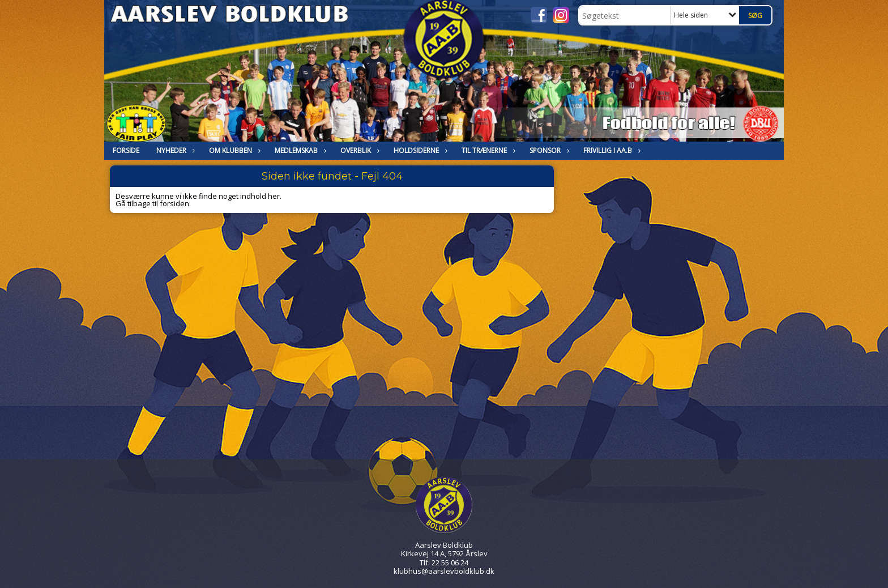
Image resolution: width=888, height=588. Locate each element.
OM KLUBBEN (233, 150)
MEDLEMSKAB (299, 150)
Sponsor (548, 150)
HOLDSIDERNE (419, 150)
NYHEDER (174, 150)
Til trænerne (487, 150)
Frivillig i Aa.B (610, 150)
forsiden (174, 203)
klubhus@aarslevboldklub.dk (444, 571)
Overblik (358, 150)
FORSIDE (126, 150)
